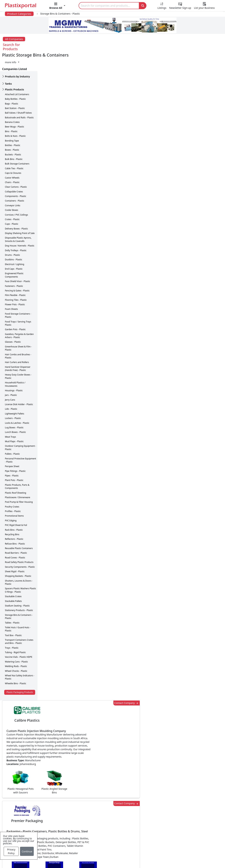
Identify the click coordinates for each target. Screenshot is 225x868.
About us (134, 860)
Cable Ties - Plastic (14, 150)
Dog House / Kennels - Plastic (20, 227)
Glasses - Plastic (13, 323)
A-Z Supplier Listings (164, 821)
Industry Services (97, 849)
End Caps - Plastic (14, 250)
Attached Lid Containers (17, 76)
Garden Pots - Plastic (15, 311)
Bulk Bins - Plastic (14, 141)
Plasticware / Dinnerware (17, 479)
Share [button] (102, 703)
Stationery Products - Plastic (19, 592)
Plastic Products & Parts (101, 807)
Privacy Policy (11, 851)
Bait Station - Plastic (15, 90)
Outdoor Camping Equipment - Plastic (20, 429)
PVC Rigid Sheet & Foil (16, 506)
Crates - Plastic (12, 201)
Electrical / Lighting (15, 246)
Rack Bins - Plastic (14, 511)
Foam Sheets (11, 291)
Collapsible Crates (14, 173)
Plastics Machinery (98, 828)
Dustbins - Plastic (14, 241)
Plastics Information (33, 814)
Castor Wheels (12, 159)
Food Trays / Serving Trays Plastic (18, 305)
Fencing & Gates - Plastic (17, 272)
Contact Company (163, 55)
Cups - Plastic (12, 205)
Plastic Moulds (95, 842)
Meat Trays (10, 418)
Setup (166, 860)
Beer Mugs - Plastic (15, 108)
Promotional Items (14, 497)
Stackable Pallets (13, 582)
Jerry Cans (10, 381)
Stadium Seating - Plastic (17, 587)
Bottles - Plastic (13, 127)
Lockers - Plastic (13, 400)
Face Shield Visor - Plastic (17, 263)
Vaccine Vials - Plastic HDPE (19, 638)
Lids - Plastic (11, 390)
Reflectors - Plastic (14, 521)
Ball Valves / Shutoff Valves (18, 94)
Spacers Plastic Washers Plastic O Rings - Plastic (20, 572)
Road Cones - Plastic (15, 539)
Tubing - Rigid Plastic (15, 634)
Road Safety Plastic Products (19, 544)
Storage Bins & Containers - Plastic (19, 598)
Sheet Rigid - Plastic (15, 553)
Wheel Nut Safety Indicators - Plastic (20, 659)
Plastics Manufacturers (100, 800)
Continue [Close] (27, 851)
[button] (57, 6)
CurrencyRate (188, 254)
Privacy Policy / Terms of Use (103, 860)
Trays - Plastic (12, 629)
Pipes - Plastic (12, 457)
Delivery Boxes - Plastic (16, 210)
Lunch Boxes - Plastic (15, 414)
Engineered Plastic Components (14, 257)
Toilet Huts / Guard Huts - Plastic (18, 610)
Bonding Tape (12, 122)
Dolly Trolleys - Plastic (16, 232)
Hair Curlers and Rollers (17, 344)
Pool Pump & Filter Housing (19, 483)
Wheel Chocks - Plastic (16, 652)
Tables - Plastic (12, 604)
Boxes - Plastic (12, 131)
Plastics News (29, 800)
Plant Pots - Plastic (14, 462)
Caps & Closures (13, 154)
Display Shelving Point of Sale (20, 215)
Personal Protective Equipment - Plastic (20, 442)
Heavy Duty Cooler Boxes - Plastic (18, 358)
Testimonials (159, 807)
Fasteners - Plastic (14, 267)
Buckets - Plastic (13, 136)
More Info (113, 752)
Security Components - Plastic (20, 548)
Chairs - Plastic (12, 164)
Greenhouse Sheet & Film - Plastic (18, 330)
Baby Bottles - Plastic (15, 80)
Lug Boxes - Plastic (14, 409)
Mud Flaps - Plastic (14, 423)
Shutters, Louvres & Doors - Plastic (19, 564)
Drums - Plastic (12, 236)
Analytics (151, 860)
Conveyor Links (13, 187)
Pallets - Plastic (12, 435)
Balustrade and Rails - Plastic (19, 99)
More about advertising (62, 337)
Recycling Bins (12, 516)
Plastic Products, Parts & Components (17, 468)
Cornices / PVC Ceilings (16, 196)
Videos (25, 821)
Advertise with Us (162, 800)
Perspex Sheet (12, 448)
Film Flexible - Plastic (15, 277)
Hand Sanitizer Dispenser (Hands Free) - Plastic (18, 350)
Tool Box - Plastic (13, 617)
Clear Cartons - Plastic (16, 168)
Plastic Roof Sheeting (16, 474)
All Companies (14, 39)
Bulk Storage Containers (17, 145)
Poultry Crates (12, 488)
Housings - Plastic (14, 372)
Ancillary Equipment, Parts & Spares (109, 835)
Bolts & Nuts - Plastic (15, 117)
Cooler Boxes (12, 191)
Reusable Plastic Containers (19, 530)
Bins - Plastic (11, 113)
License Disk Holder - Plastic (19, 386)
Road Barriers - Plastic (16, 534)
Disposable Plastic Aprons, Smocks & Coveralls (18, 221)
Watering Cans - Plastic (16, 643)
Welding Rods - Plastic (16, 648)
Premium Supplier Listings (168, 828)
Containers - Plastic (15, 182)
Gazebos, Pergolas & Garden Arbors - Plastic (19, 317)
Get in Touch (202, 637)
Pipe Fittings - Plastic (15, 452)
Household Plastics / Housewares (15, 366)
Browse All (158, 814)
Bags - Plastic (12, 85)
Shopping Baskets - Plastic (18, 558)
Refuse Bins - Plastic (15, 525)
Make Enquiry (202, 406)
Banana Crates (12, 103)
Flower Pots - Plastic (15, 286)
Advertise (182, 860)
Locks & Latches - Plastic (17, 404)
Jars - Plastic (11, 377)
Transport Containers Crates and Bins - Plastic (19, 623)
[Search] (109, 6)
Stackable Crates (13, 578)
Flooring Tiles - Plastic (16, 281)
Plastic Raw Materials (99, 821)
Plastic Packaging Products (20, 674)
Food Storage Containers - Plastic (18, 297)
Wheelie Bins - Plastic (16, 665)
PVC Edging (11, 502)
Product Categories (19, 14)
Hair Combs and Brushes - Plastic (18, 337)
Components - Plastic (16, 178)
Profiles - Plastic (13, 493)
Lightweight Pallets (15, 395)
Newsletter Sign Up (33, 807)
